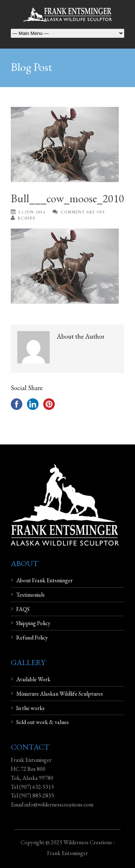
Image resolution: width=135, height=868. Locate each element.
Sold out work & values (42, 722)
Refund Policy (32, 638)
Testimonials (30, 595)
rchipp (27, 218)
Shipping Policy (33, 623)
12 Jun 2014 (32, 212)
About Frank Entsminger (44, 580)
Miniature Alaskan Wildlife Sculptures (60, 694)
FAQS (23, 609)
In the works (30, 708)
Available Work (33, 679)
